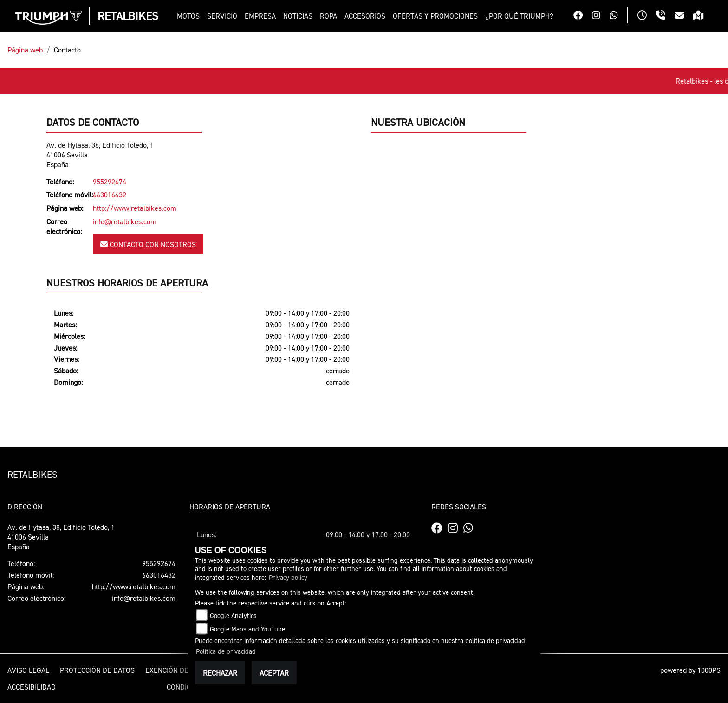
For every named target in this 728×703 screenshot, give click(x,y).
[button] (190, 16)
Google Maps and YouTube (247, 629)
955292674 (110, 182)
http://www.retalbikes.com (135, 208)
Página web (25, 50)
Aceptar (274, 673)
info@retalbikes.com (125, 221)
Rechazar (220, 673)
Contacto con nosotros (148, 244)
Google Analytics (233, 615)
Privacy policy (288, 577)
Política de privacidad (226, 651)
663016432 (110, 195)
